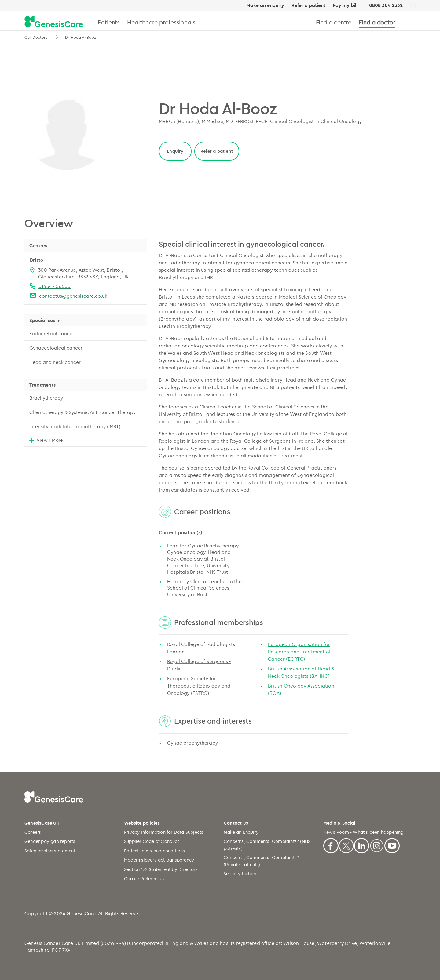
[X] (346, 845)
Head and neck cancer (55, 362)
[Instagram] (377, 845)
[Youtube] (392, 845)
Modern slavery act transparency (159, 860)
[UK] (413, 6)
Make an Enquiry (241, 832)
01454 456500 (55, 286)
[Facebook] (331, 845)
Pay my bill (345, 5)
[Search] (413, 22)
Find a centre (334, 22)
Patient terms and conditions (155, 851)
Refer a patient (308, 5)
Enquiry (175, 151)
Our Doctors (37, 37)
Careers (33, 832)
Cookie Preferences (144, 878)
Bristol (37, 260)
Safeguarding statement (50, 851)
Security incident (241, 874)
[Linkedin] (361, 845)
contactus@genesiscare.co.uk (73, 296)
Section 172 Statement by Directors (161, 869)
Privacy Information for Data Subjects (164, 832)
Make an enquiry (265, 5)
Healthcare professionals (161, 22)
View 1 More (50, 440)
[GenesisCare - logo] (54, 22)
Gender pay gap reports (50, 841)
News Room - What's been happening (363, 832)
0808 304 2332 (386, 5)
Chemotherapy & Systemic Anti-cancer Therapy (82, 412)
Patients (109, 22)
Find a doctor (377, 22)
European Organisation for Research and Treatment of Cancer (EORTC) (299, 652)
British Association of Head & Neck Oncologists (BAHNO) (301, 672)
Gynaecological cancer (56, 348)
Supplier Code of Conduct (152, 841)
